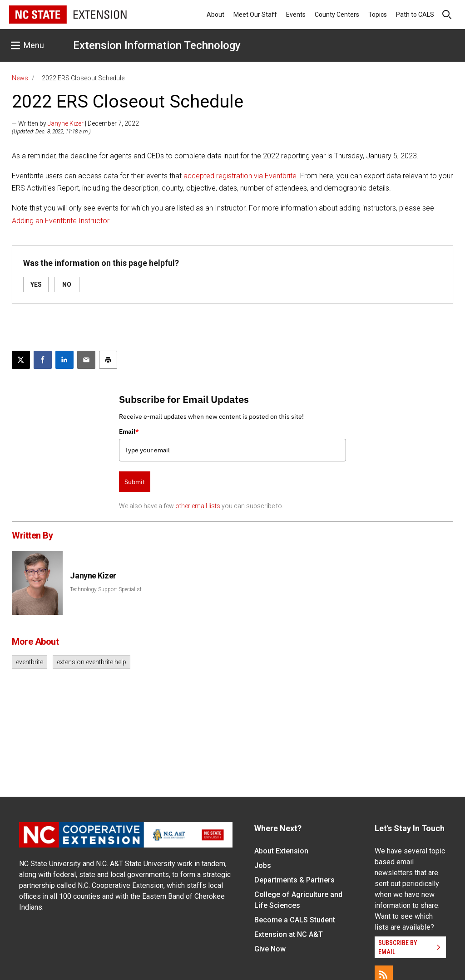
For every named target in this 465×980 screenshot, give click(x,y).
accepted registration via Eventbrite (240, 176)
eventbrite (30, 662)
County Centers (337, 15)
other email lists (198, 506)
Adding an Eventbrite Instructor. (61, 221)
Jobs (263, 865)
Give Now (270, 949)
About (215, 15)
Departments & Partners (294, 880)
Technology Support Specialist (106, 589)
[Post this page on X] (21, 360)
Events (296, 15)
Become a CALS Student (295, 920)
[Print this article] (108, 360)
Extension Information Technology (157, 45)
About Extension (281, 851)
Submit (135, 482)
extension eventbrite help (92, 662)
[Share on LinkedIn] (64, 360)
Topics (378, 15)
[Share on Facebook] (43, 360)
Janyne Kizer (66, 123)
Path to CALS (415, 15)
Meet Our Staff (255, 15)
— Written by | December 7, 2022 (75, 123)
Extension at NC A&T (289, 934)
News (20, 78)
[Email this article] (86, 360)
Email (129, 431)
